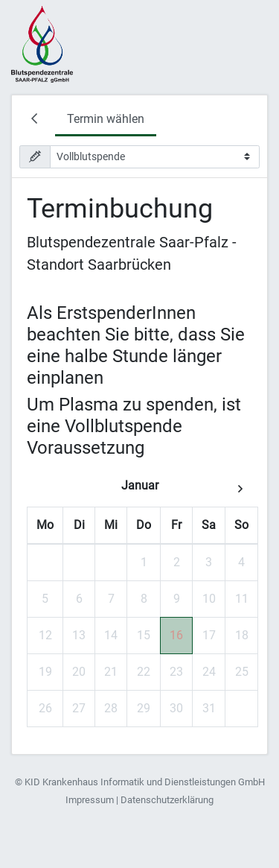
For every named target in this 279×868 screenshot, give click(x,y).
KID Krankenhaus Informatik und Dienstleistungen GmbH (145, 782)
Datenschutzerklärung (167, 800)
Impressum (90, 800)
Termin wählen (106, 119)
